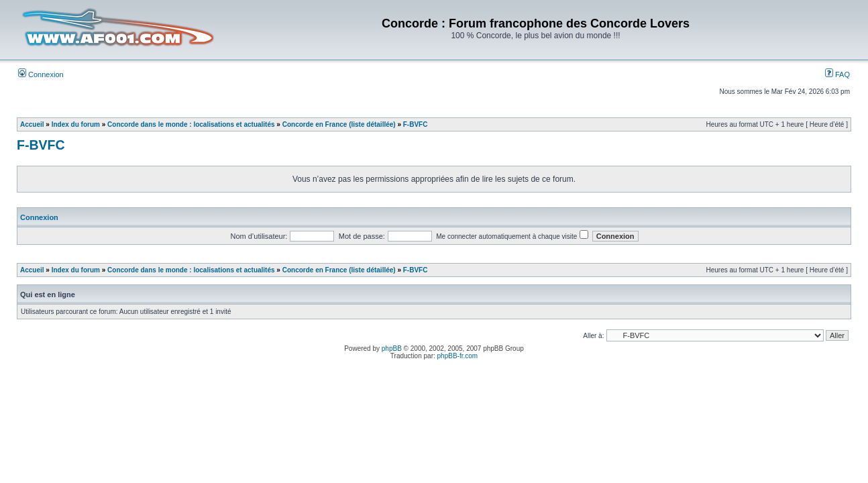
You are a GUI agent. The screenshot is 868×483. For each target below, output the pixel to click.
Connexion (41, 74)
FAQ (837, 74)
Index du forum (76, 124)
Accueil (32, 124)
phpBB (392, 348)
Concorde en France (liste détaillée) (339, 124)
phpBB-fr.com (458, 356)
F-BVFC (416, 124)
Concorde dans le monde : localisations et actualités (191, 124)
